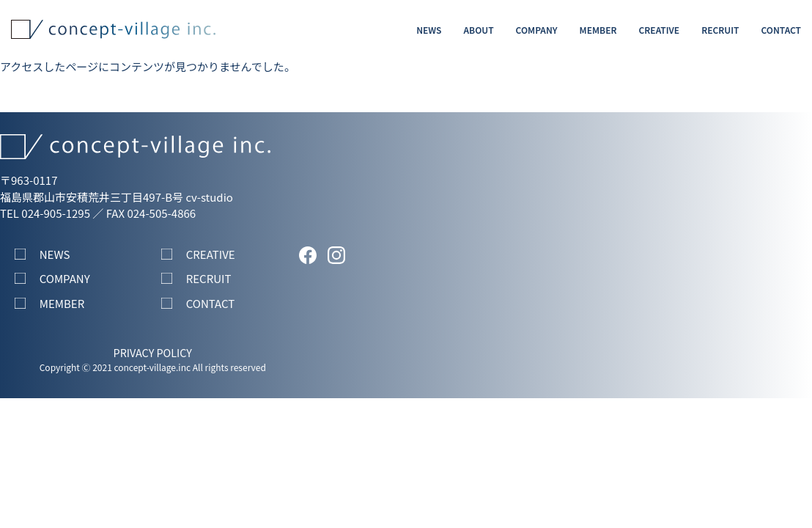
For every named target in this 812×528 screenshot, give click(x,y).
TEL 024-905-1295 (45, 213)
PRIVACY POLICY (153, 352)
